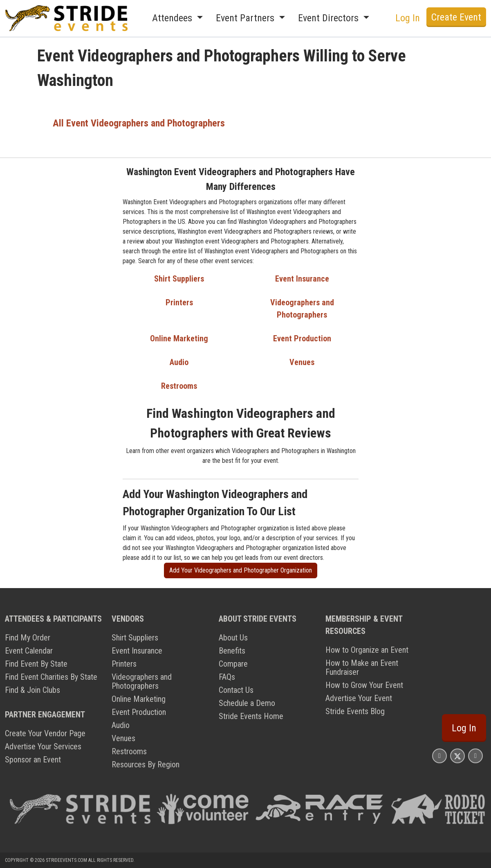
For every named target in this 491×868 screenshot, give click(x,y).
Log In (408, 18)
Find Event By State (36, 664)
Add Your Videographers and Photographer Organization (241, 570)
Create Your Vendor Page (45, 733)
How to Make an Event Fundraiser (362, 667)
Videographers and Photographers (142, 681)
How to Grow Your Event (364, 685)
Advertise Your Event (359, 698)
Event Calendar (29, 651)
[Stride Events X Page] (457, 756)
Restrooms (179, 386)
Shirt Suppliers (179, 279)
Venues (302, 362)
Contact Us (236, 690)
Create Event (456, 17)
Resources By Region (146, 764)
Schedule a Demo (247, 703)
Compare (233, 664)
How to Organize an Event (367, 650)
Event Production (302, 338)
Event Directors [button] (330, 18)
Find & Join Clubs (33, 690)
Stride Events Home (251, 716)
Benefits (232, 651)
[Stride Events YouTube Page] (475, 756)
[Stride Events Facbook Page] (439, 756)
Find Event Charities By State (51, 677)
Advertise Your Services (43, 746)
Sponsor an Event (33, 760)
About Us (233, 638)
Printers (179, 302)
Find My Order (28, 638)
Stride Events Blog (355, 711)
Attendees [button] (173, 18)
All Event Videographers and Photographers (139, 123)
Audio (179, 362)
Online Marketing (179, 338)
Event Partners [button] (246, 18)
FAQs (227, 677)
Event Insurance (302, 279)
